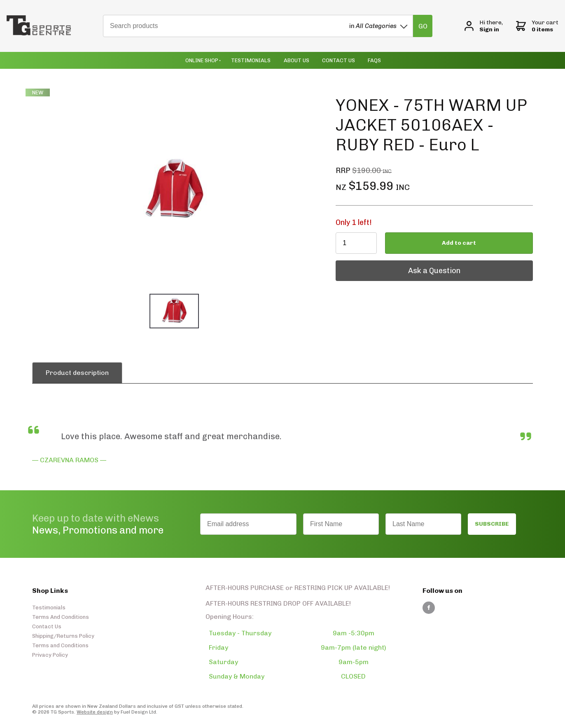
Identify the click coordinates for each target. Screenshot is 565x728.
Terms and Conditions (60, 645)
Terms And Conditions (61, 617)
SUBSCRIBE (492, 524)
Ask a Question (362, 265)
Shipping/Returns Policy (63, 636)
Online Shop (202, 60)
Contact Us (339, 60)
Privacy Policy (50, 655)
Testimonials (251, 60)
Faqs (374, 60)
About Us (297, 60)
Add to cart (459, 243)
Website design (95, 712)
